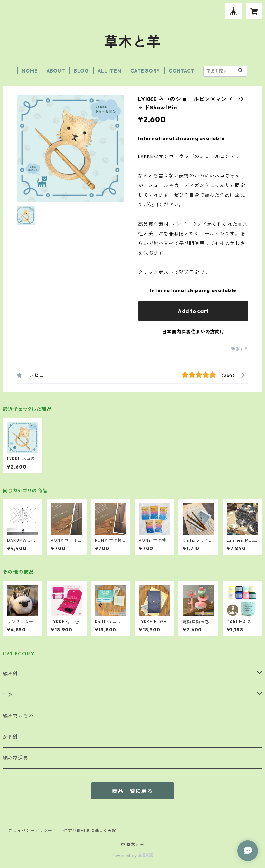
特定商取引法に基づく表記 (90, 831)
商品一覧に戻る (132, 791)
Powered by (133, 855)
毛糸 (8, 695)
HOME (30, 71)
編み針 (10, 674)
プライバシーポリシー (30, 831)
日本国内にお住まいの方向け (193, 332)
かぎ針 (10, 737)
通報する (240, 349)
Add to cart (193, 311)
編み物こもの (18, 716)
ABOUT (56, 71)
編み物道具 (16, 758)
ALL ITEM (110, 71)
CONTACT (182, 71)
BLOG (81, 71)
